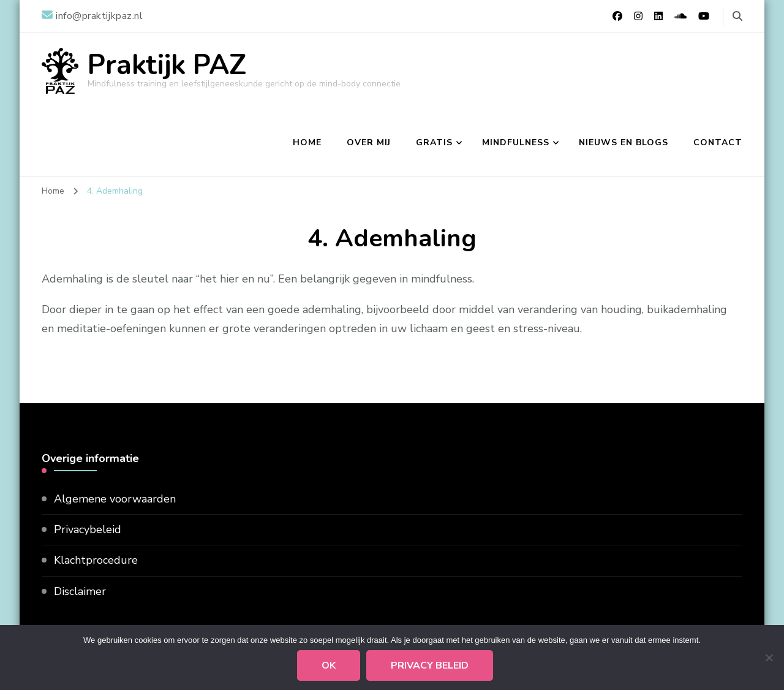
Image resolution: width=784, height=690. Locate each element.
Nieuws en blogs (624, 142)
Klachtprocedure (96, 560)
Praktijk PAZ (167, 65)
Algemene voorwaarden (115, 499)
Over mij (369, 142)
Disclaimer (80, 591)
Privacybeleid (88, 529)
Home (307, 142)
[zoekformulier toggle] (737, 16)
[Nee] (769, 658)
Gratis (434, 142)
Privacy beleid (430, 665)
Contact (718, 142)
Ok (329, 665)
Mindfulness (516, 142)
